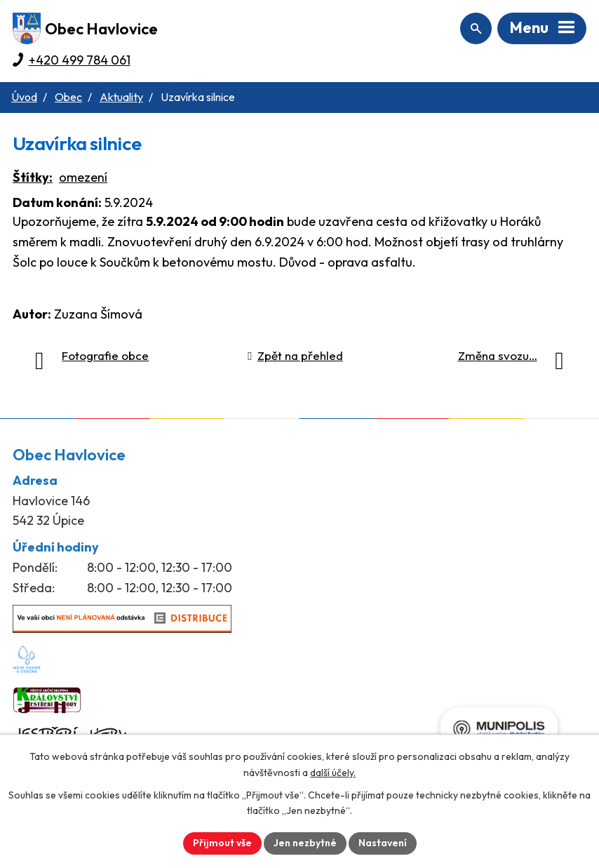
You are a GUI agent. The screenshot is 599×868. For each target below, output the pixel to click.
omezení (83, 177)
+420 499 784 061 (80, 60)
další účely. (333, 773)
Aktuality (121, 97)
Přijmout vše (222, 843)
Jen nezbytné (305, 843)
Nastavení (383, 843)
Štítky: (33, 177)
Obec (68, 97)
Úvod (24, 97)
